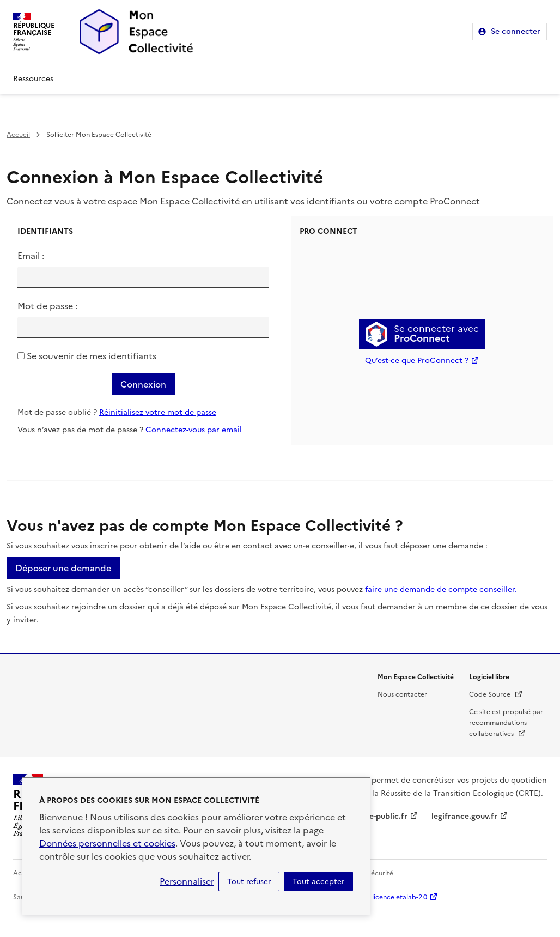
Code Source (496, 694)
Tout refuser (249, 881)
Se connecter (516, 31)
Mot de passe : (47, 306)
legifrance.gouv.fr (464, 816)
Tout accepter (318, 881)
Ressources (33, 79)
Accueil (18, 135)
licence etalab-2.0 (400, 897)
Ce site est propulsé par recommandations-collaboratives (506, 723)
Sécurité (380, 873)
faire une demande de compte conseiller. (441, 590)
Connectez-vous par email (194, 430)
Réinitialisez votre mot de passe (158, 412)
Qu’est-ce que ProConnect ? (417, 361)
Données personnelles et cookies (107, 843)
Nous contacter (402, 694)
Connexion (143, 384)
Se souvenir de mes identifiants (92, 356)
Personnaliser (187, 881)
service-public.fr (378, 816)
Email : (31, 256)
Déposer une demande (63, 568)
